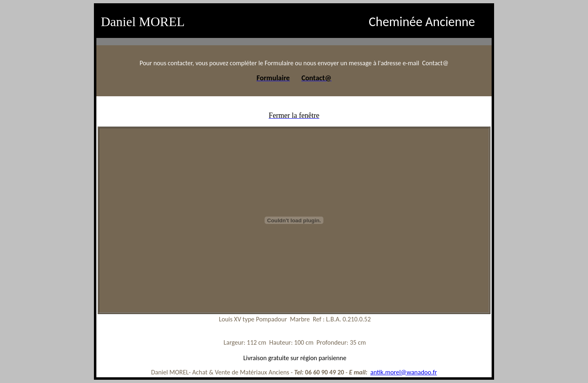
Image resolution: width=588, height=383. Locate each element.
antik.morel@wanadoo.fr (404, 372)
